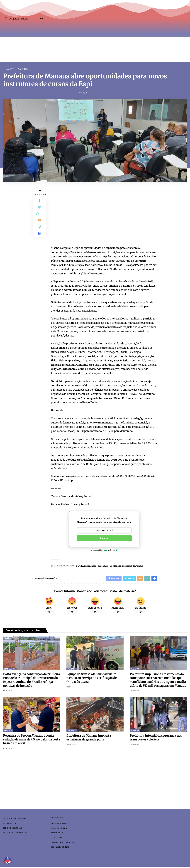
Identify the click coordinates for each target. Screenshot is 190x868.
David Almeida (84, 566)
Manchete (23, 69)
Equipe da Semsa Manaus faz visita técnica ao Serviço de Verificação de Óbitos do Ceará (92, 679)
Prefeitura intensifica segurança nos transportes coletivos (156, 739)
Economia (99, 566)
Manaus (10, 69)
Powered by (104, 551)
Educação (110, 566)
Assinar (104, 538)
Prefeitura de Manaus (138, 566)
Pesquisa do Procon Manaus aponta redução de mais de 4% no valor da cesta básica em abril (32, 740)
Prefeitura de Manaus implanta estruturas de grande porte (89, 739)
